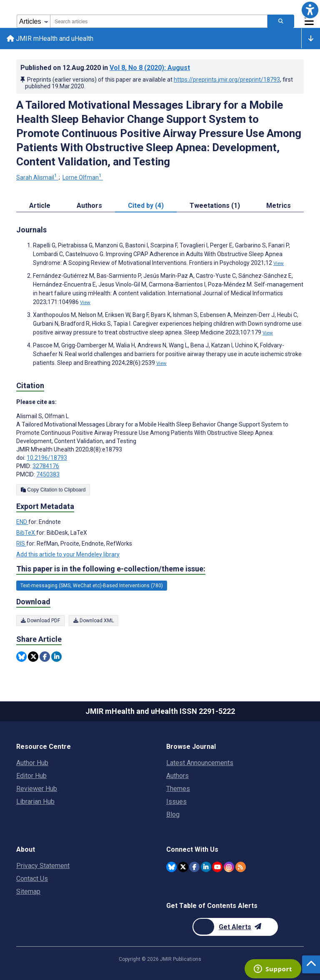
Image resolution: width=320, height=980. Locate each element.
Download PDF (40, 621)
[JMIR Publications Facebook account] (194, 867)
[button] (310, 10)
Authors (177, 776)
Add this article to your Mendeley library (68, 554)
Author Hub (32, 763)
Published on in (105, 68)
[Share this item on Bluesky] (21, 657)
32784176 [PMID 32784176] (46, 466)
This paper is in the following (111, 569)
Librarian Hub (35, 802)
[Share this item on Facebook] (45, 657)
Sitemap (28, 891)
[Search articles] (281, 21)
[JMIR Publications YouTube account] (217, 867)
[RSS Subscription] (241, 867)
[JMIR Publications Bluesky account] (171, 867)
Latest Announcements (200, 763)
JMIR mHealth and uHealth (50, 39)
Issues (176, 802)
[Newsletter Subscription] (235, 927)
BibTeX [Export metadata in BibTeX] (26, 533)
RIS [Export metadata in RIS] (21, 544)
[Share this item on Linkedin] (56, 657)
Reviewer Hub (37, 789)
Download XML (94, 621)
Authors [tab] (89, 206)
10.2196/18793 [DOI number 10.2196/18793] (47, 458)
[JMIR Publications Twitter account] (183, 867)
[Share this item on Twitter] (33, 657)
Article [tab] (40, 206)
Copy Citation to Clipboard (53, 490)
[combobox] (159, 21)
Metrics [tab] (279, 206)
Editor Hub (31, 776)
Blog (173, 814)
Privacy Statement (43, 866)
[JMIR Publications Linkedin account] (206, 867)
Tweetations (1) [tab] (215, 206)
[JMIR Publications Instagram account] (229, 867)
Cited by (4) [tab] (146, 206)
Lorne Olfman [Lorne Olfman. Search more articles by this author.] (83, 178)
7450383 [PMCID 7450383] (48, 474)
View (279, 264)
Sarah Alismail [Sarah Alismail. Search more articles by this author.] (37, 178)
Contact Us (32, 879)
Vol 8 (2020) (150, 68)
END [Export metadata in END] (22, 522)
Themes (178, 789)
